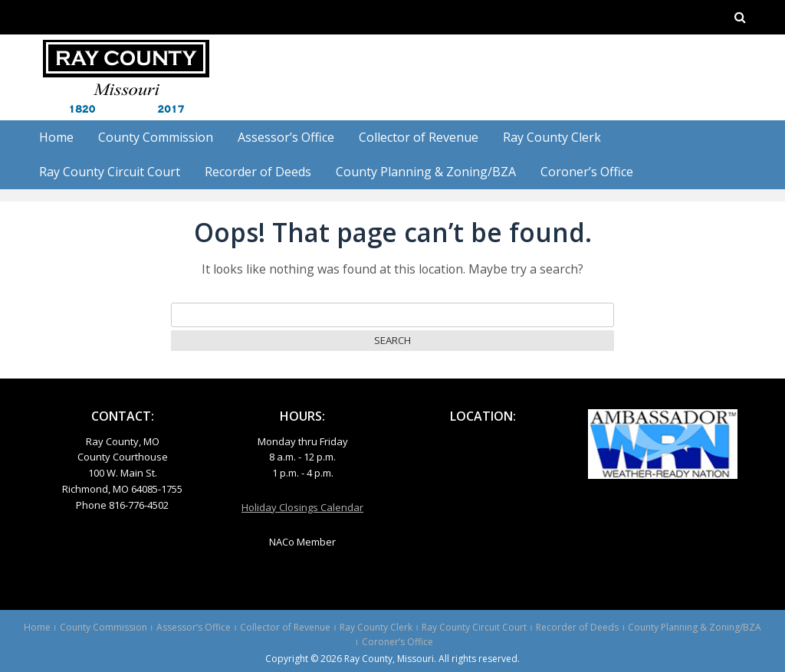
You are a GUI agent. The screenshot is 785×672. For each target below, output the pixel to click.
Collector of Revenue (419, 137)
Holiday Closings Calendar (302, 507)
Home (56, 137)
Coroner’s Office (587, 172)
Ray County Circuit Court (110, 172)
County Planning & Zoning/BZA (426, 172)
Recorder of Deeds (258, 172)
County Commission (156, 137)
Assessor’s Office (286, 137)
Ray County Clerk (552, 137)
